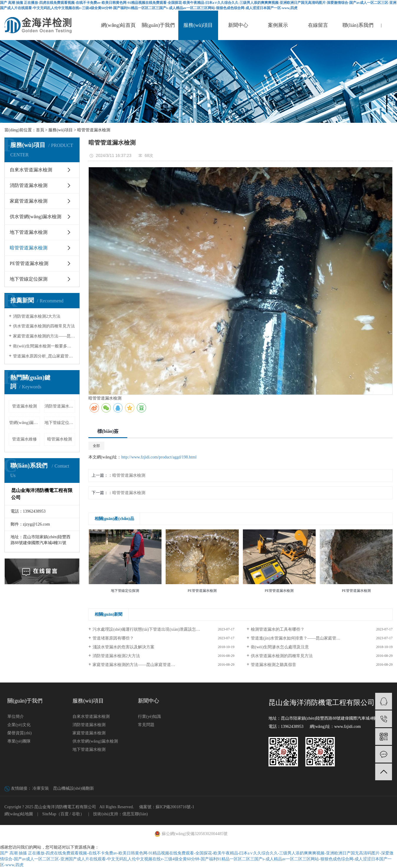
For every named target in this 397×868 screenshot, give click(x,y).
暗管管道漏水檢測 (94, 130)
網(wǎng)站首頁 (118, 25)
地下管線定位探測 (29, 279)
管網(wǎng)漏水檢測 (25, 423)
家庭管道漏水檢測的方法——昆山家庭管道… (134, 665)
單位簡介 (16, 717)
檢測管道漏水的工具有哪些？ (278, 629)
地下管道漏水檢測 (29, 232)
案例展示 (278, 25)
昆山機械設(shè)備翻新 (74, 788)
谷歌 (76, 814)
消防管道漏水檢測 (29, 185)
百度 (65, 814)
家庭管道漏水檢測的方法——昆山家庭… (44, 336)
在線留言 (318, 25)
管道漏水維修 (24, 439)
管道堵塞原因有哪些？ (113, 638)
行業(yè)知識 (150, 717)
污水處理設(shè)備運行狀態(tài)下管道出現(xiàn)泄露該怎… (146, 629)
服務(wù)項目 (198, 25)
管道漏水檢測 (24, 406)
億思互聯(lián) (135, 814)
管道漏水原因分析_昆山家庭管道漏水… (44, 356)
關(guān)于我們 (158, 25)
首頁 (40, 130)
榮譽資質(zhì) (19, 733)
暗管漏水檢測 (60, 439)
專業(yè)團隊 (19, 741)
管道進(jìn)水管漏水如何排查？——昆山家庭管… (296, 638)
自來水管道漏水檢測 (31, 170)
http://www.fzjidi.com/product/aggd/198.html (159, 457)
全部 (96, 446)
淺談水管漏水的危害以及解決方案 (123, 647)
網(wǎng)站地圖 (19, 814)
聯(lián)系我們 (358, 25)
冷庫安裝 (41, 788)
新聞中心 (238, 25)
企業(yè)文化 (19, 725)
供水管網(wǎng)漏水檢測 (36, 217)
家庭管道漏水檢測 (29, 201)
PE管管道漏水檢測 (29, 263)
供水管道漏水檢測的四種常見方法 (44, 326)
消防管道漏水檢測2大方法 (37, 316)
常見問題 (146, 725)
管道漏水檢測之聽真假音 (274, 665)
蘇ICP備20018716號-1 (175, 807)
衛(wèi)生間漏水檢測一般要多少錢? (44, 346)
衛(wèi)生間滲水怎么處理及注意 (280, 647)
